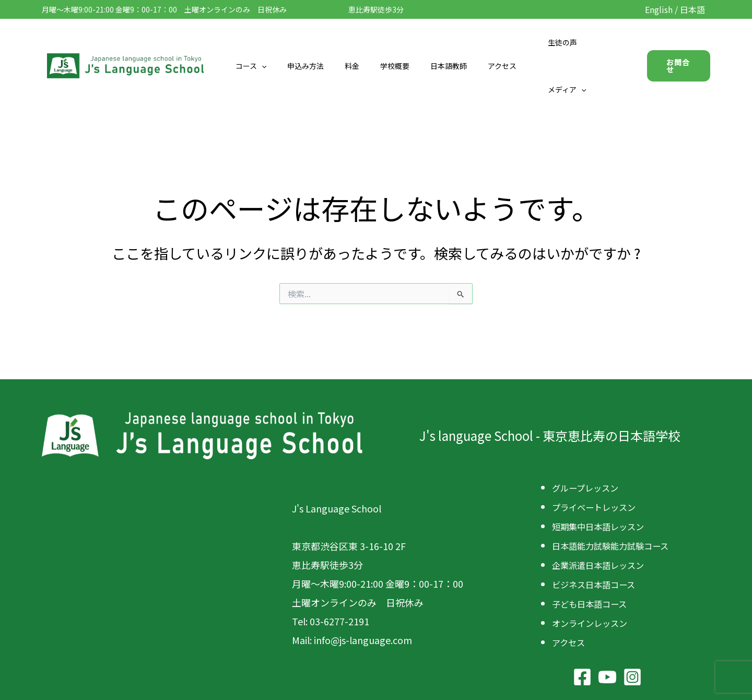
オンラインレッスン (594, 572)
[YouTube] (607, 625)
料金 (355, 42)
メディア (589, 42)
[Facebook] (582, 625)
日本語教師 (439, 42)
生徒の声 (540, 42)
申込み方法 (315, 42)
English (659, 9)
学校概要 (392, 42)
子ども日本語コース (594, 553)
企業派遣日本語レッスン (604, 516)
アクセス (486, 42)
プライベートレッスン (599, 459)
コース (267, 42)
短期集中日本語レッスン (604, 478)
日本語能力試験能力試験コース (618, 497)
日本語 (692, 9)
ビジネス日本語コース (599, 534)
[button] (277, 42)
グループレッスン (589, 440)
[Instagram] (632, 625)
